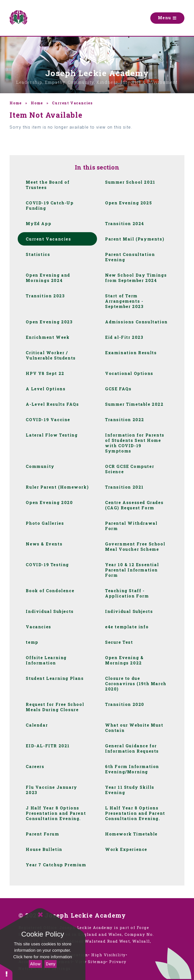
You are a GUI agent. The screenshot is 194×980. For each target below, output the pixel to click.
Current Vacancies (72, 103)
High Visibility (108, 955)
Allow (35, 964)
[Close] (40, 915)
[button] (6, 972)
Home (16, 103)
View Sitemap (91, 962)
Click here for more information (43, 957)
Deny (51, 964)
